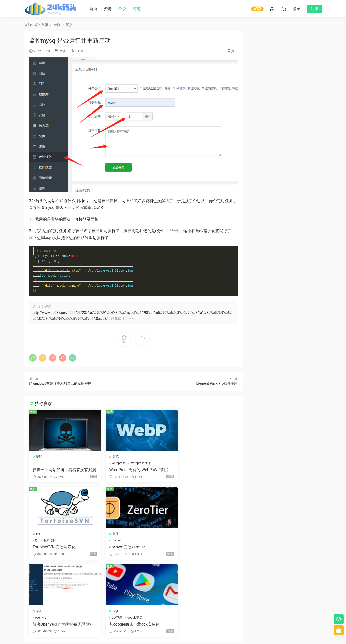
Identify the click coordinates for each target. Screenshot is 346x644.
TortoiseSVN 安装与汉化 (197, 472)
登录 (137, 592)
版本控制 (192, 465)
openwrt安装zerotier (51, 550)
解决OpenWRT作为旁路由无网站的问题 (132, 550)
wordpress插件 (135, 465)
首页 (93, 9)
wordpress (113, 465)
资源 (108, 9)
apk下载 (183, 543)
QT (179, 465)
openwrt (41, 543)
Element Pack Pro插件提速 (217, 386)
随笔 (137, 9)
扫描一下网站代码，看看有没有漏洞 (61, 472)
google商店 (201, 543)
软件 (182, 459)
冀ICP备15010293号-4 (214, 632)
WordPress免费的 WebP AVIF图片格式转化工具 (132, 472)
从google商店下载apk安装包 (200, 550)
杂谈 (122, 9)
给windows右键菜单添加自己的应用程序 (60, 386)
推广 (234, 51)
